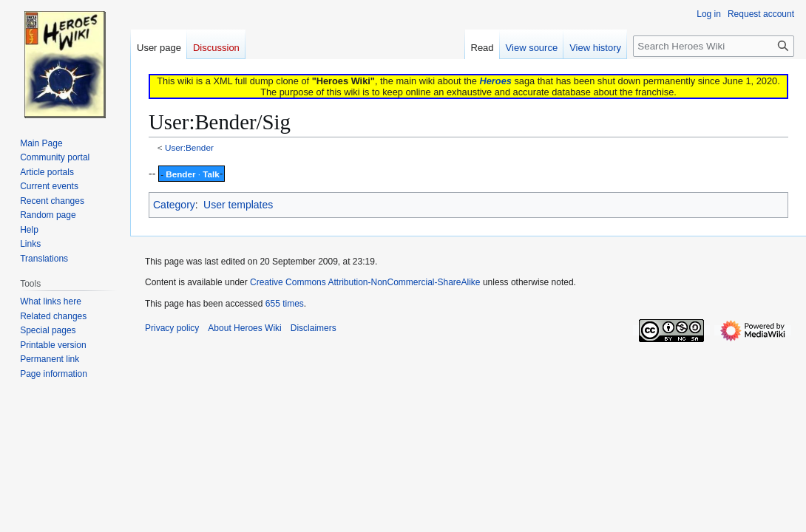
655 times (285, 304)
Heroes (495, 81)
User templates (238, 205)
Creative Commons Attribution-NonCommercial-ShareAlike (365, 282)
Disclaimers (314, 328)
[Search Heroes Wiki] (714, 46)
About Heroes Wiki (244, 328)
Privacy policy (172, 328)
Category (174, 205)
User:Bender (189, 147)
